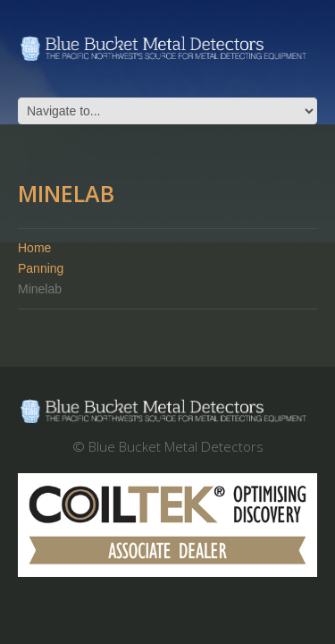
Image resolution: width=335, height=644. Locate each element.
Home (34, 248)
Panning (41, 268)
